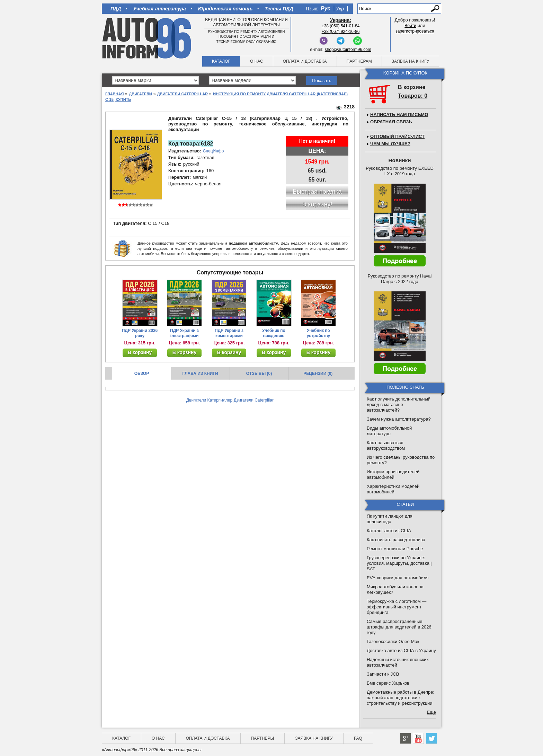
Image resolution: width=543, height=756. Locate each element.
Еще (431, 712)
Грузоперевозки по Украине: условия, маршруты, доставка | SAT (399, 563)
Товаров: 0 (413, 96)
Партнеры (263, 738)
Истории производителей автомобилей (393, 474)
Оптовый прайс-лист (397, 136)
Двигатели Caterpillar (183, 94)
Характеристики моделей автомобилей (393, 489)
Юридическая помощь (225, 9)
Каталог (221, 61)
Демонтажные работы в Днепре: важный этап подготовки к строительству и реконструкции (400, 698)
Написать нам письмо (399, 115)
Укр (340, 9)
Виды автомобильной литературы (389, 431)
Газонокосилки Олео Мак (393, 641)
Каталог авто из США (389, 531)
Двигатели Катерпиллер (209, 400)
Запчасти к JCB (383, 674)
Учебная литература (159, 9)
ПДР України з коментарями (229, 333)
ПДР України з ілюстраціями (184, 333)
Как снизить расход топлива (396, 540)
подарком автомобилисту (253, 243)
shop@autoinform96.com (348, 50)
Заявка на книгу (411, 61)
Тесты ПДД (279, 9)
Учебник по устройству (318, 333)
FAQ (358, 738)
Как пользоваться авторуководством (386, 445)
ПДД (116, 9)
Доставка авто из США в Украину (401, 650)
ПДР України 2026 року (140, 333)
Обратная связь (391, 122)
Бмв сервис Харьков (388, 683)
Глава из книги (200, 373)
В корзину (140, 352)
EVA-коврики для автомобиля (398, 578)
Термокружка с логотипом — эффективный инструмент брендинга (397, 607)
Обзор (142, 373)
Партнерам (359, 61)
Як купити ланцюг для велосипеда (390, 519)
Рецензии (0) (318, 373)
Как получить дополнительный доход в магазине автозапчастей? (399, 405)
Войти (410, 26)
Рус (326, 8)
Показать (322, 81)
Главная (114, 94)
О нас (257, 61)
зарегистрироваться (415, 31)
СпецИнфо (213, 151)
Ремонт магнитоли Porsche (395, 549)
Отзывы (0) (259, 373)
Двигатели (140, 94)
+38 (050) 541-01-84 (341, 26)
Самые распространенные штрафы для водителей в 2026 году (399, 627)
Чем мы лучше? (390, 144)
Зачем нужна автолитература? (399, 419)
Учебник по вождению (274, 333)
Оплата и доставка (305, 61)
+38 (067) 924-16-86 (341, 32)
